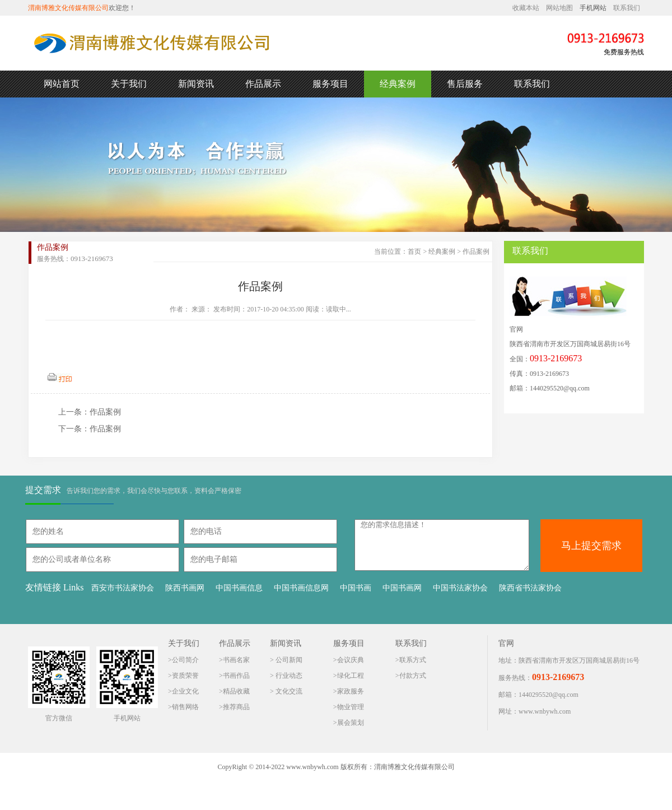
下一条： (74, 429)
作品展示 (263, 84)
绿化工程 (351, 676)
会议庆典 (351, 660)
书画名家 (236, 660)
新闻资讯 (196, 84)
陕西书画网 (185, 588)
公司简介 (185, 660)
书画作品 (236, 676)
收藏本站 (526, 8)
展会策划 (351, 723)
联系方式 (413, 660)
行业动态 (288, 676)
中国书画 (356, 588)
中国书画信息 (239, 588)
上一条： (74, 412)
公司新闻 (288, 660)
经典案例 (398, 84)
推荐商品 (236, 707)
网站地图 (559, 8)
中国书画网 (402, 588)
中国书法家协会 (460, 588)
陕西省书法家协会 (530, 588)
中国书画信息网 (301, 588)
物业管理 (351, 707)
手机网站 (593, 8)
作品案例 (476, 252)
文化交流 (288, 691)
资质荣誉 (185, 676)
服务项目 (330, 84)
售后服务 (465, 84)
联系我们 (627, 8)
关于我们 (129, 84)
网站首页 (62, 84)
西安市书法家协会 (123, 588)
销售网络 (185, 707)
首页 (414, 252)
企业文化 (185, 691)
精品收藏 (236, 691)
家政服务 (351, 691)
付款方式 (413, 676)
